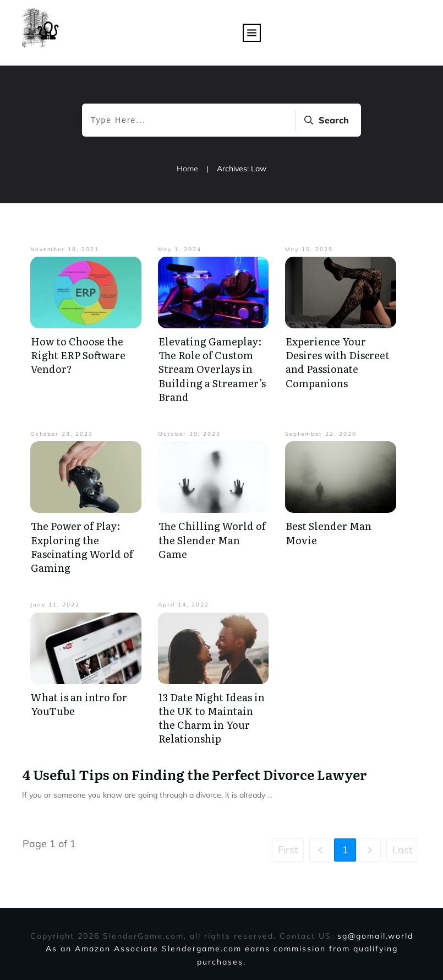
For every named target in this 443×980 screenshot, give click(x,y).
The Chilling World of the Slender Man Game (212, 540)
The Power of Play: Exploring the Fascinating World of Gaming (82, 547)
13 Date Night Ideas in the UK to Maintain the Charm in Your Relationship (212, 718)
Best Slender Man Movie (329, 533)
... (270, 795)
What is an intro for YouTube (79, 704)
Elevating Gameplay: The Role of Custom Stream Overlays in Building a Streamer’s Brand (212, 369)
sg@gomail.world (375, 936)
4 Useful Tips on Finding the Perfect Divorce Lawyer (195, 774)
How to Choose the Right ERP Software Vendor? (78, 355)
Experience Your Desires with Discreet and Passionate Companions (338, 362)
